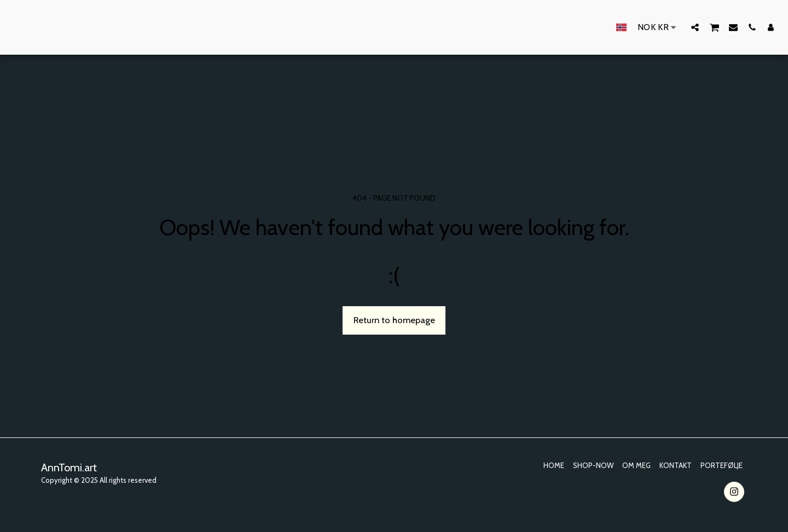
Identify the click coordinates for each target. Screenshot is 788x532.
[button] (695, 27)
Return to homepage (394, 320)
